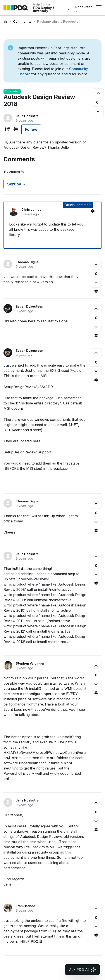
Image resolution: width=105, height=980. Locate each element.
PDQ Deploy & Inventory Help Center (5, 22)
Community (22, 21)
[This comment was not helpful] (96, 283)
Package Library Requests (58, 21)
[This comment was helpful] (96, 265)
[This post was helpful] (98, 93)
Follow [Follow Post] (31, 129)
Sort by (14, 184)
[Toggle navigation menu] (99, 5)
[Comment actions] (93, 211)
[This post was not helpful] (98, 111)
